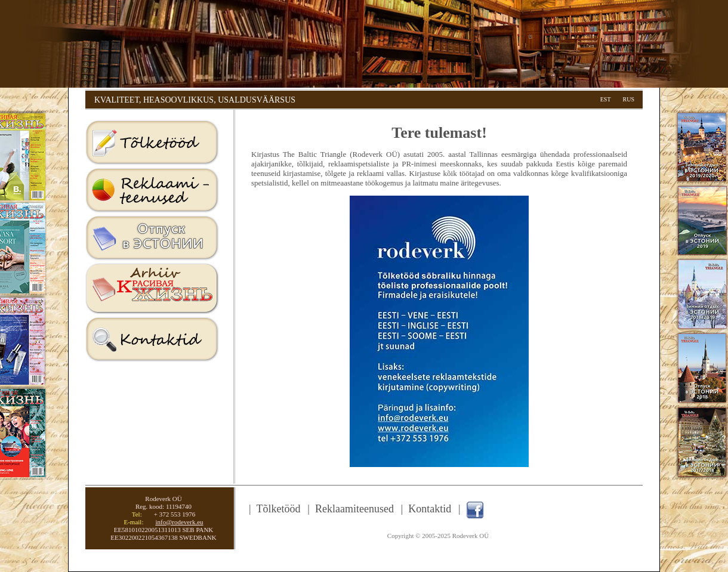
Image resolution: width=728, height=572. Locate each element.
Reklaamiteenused (152, 191)
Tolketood (152, 143)
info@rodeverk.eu (179, 522)
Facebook (475, 510)
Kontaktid (152, 340)
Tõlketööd (279, 509)
